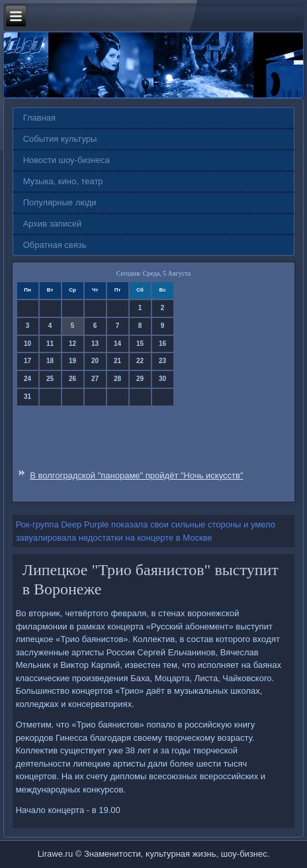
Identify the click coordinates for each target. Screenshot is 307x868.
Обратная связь (55, 245)
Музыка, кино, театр (63, 181)
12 (72, 344)
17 (27, 361)
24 (27, 379)
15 (140, 344)
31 (27, 397)
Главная (39, 118)
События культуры (60, 139)
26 (72, 379)
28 (117, 379)
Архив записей (53, 224)
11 (50, 344)
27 (95, 379)
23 (162, 361)
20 (95, 361)
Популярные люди (60, 202)
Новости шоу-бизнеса (66, 160)
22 (140, 361)
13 (95, 344)
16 (162, 344)
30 (162, 379)
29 (140, 379)
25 (50, 379)
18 (50, 361)
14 (117, 344)
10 (27, 344)
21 (117, 361)
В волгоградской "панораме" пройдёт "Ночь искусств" (136, 475)
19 (72, 361)
